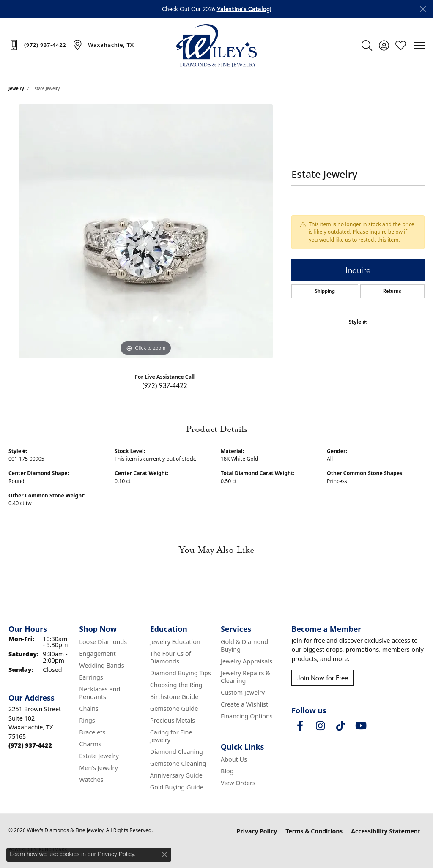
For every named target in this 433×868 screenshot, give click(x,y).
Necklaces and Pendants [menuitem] (100, 693)
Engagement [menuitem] (97, 654)
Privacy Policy (257, 831)
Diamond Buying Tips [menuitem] (181, 673)
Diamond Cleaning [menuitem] (177, 752)
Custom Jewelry (243, 692)
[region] (146, 231)
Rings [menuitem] (87, 720)
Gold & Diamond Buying (244, 646)
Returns (392, 291)
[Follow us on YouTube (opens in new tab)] (361, 726)
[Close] (423, 9)
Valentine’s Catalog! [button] (244, 9)
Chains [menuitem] (89, 708)
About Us (234, 759)
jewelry (16, 88)
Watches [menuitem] (91, 779)
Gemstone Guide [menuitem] (174, 708)
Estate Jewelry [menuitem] (99, 756)
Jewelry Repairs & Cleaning (245, 677)
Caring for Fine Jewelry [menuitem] (171, 736)
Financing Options (247, 716)
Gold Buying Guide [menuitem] (177, 787)
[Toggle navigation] (419, 45)
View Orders (238, 783)
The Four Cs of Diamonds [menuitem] (171, 657)
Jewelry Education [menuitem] (175, 642)
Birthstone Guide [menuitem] (174, 697)
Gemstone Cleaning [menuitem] (178, 763)
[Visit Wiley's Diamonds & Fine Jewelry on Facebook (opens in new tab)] (300, 726)
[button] (367, 45)
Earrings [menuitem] (91, 677)
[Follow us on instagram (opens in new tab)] (320, 726)
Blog (227, 771)
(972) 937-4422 (165, 385)
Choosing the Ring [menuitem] (176, 685)
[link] (37, 45)
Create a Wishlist (244, 704)
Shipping (325, 291)
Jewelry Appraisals (247, 661)
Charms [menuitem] (90, 744)
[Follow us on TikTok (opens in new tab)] (340, 726)
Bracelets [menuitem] (92, 732)
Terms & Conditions (314, 831)
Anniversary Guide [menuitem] (176, 775)
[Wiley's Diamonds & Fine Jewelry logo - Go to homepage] (216, 45)
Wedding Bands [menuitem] (101, 665)
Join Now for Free (322, 678)
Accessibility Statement (386, 831)
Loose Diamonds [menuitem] (103, 642)
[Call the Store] (30, 745)
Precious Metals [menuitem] (173, 720)
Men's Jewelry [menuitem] (99, 768)
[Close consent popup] (164, 854)
